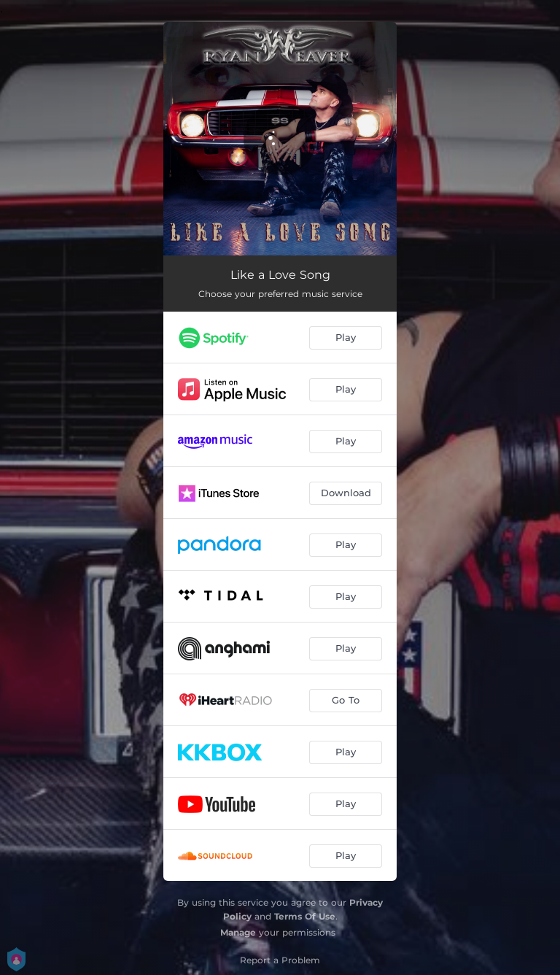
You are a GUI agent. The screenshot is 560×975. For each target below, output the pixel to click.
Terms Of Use (305, 916)
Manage (238, 932)
